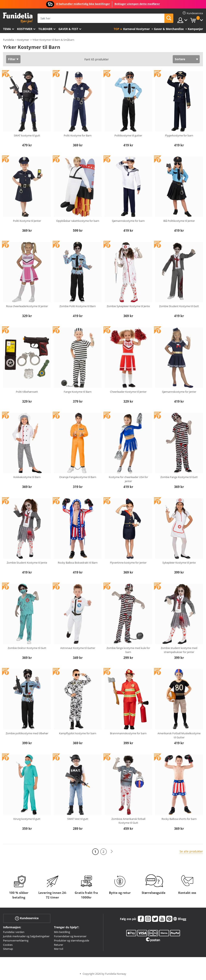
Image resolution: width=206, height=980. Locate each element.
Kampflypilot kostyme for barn (78, 733)
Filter (12, 59)
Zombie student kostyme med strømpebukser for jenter (179, 650)
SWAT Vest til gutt (78, 819)
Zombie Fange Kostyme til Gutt (179, 477)
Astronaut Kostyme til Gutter (78, 648)
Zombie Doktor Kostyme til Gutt (27, 648)
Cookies (8, 945)
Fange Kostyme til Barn (78, 392)
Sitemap (8, 949)
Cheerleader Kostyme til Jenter (128, 392)
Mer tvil (59, 949)
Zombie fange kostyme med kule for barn (128, 650)
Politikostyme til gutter (128, 135)
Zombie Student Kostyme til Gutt (179, 306)
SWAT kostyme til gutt (27, 135)
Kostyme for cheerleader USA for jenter (128, 479)
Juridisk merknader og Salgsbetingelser (26, 936)
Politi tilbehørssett (27, 392)
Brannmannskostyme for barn (128, 733)
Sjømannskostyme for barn (128, 221)
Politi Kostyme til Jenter (27, 221)
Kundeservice (27, 918)
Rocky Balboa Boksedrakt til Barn (78, 563)
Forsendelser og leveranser (70, 936)
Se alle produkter (191, 851)
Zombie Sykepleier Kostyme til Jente (128, 306)
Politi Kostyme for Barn (78, 135)
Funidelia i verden (14, 932)
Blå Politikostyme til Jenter (179, 221)
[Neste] (112, 852)
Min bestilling (62, 932)
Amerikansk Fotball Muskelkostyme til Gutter (179, 735)
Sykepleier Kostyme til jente (179, 563)
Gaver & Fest (68, 29)
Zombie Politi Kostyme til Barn (78, 306)
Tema (7, 29)
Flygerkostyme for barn (179, 135)
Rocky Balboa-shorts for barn (179, 819)
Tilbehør (45, 29)
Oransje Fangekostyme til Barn (78, 477)
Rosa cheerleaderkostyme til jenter (27, 306)
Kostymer (25, 29)
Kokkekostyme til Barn (27, 477)
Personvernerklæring (16, 940)
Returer (59, 945)
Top (116, 29)
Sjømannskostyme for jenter (179, 392)
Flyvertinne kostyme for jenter (128, 563)
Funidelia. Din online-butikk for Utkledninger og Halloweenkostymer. (18, 18)
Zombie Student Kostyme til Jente (27, 563)
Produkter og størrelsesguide (72, 940)
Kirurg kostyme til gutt (27, 819)
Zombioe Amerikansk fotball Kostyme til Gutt (128, 821)
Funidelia (9, 40)
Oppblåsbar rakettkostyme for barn (78, 221)
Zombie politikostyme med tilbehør (27, 733)
